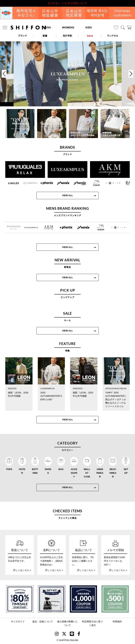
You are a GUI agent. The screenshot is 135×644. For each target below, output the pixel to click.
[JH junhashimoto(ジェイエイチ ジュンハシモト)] (27, 183)
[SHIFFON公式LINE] (72, 634)
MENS (47, 27)
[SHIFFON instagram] (57, 634)
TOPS (9, 469)
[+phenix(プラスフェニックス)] (44, 183)
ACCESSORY (74, 473)
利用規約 (117, 622)
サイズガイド (18, 622)
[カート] (129, 28)
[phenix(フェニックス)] (61, 183)
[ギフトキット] (52, 599)
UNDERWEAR (100, 473)
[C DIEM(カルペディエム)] (110, 183)
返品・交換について (43, 622)
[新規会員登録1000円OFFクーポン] (83, 599)
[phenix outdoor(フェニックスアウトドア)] (77, 183)
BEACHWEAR (113, 473)
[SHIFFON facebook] (79, 634)
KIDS (89, 27)
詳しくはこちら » (22, 570)
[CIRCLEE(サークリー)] (11, 183)
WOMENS (68, 27)
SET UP (126, 471)
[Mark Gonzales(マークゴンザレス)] (94, 183)
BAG (61, 469)
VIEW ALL (65, 195)
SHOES (48, 471)
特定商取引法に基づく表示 (92, 623)
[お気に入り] (116, 28)
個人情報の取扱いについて (67, 623)
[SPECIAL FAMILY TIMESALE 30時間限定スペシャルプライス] (20, 599)
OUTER (22, 471)
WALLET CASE (87, 473)
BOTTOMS (35, 471)
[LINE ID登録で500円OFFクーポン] (115, 599)
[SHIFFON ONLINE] (28, 28)
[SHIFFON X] (64, 634)
